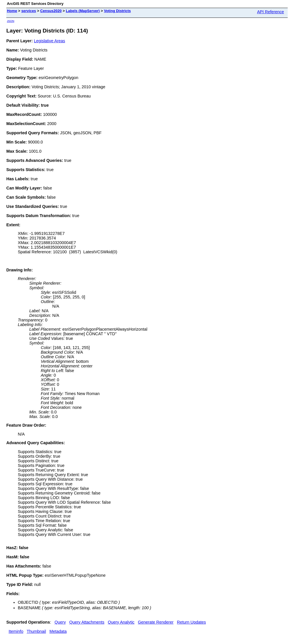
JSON (11, 21)
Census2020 (51, 11)
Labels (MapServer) (83, 11)
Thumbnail (36, 631)
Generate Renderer (156, 622)
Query (60, 622)
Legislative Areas (50, 41)
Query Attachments (87, 622)
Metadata (58, 631)
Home (12, 11)
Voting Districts (117, 11)
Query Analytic (121, 622)
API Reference (270, 12)
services (29, 11)
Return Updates (191, 622)
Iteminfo (16, 631)
